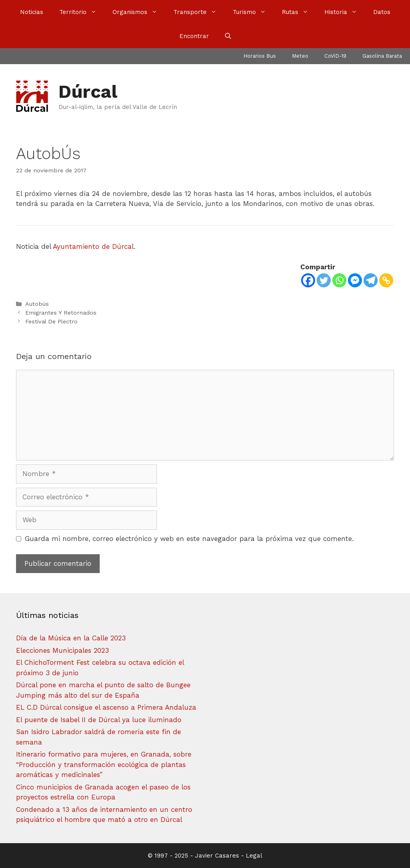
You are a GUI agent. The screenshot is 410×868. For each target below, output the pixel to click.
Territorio (82, 12)
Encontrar (194, 36)
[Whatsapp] (339, 280)
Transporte (199, 12)
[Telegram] (371, 280)
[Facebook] (308, 280)
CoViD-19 (335, 56)
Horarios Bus (260, 56)
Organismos (139, 12)
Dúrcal (88, 92)
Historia (345, 12)
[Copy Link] (386, 280)
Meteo (300, 56)
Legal (254, 856)
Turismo (253, 12)
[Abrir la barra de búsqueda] (228, 36)
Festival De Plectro (51, 322)
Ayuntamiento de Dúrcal (93, 246)
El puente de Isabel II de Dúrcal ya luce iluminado (99, 720)
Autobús (37, 304)
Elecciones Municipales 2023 (62, 650)
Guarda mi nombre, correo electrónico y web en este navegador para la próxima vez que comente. (189, 539)
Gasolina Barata (382, 56)
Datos (382, 12)
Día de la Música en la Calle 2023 (71, 638)
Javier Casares (217, 856)
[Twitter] (324, 280)
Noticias (32, 12)
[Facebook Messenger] (355, 280)
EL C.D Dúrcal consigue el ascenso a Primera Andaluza (106, 707)
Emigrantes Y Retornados (61, 313)
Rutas (299, 12)
